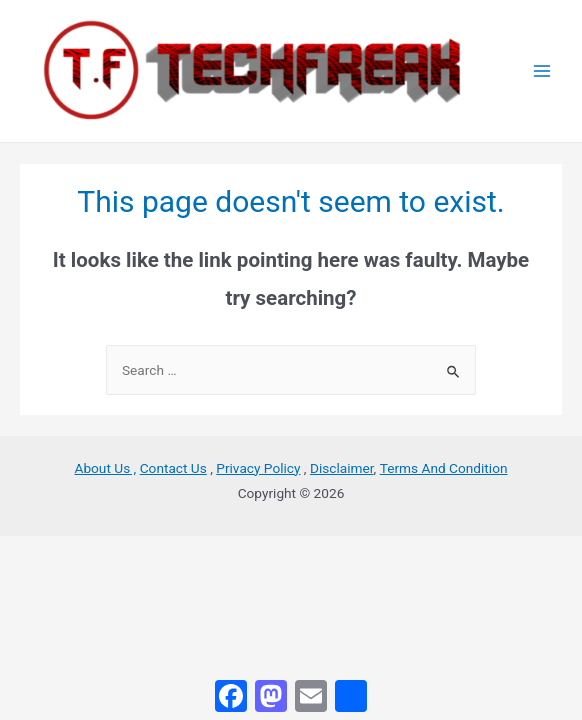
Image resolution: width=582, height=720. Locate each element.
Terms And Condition (444, 468)
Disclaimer (342, 468)
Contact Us (173, 468)
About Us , (105, 468)
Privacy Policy (258, 468)
